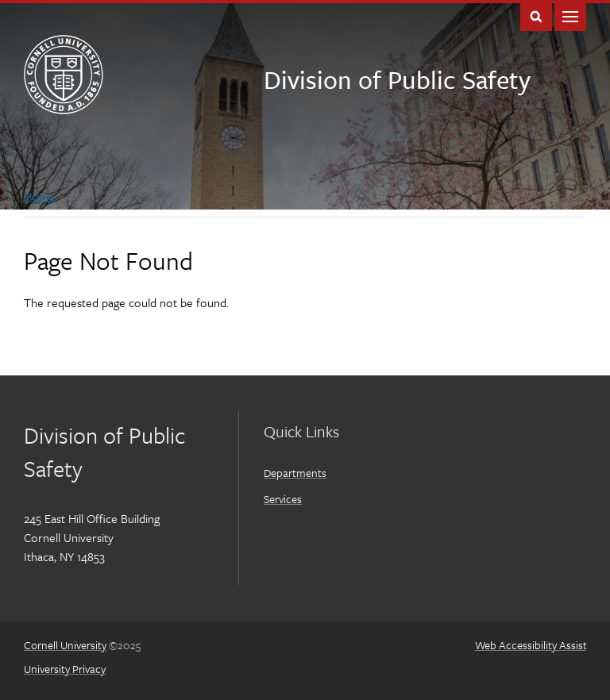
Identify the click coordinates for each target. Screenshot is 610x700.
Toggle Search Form (536, 15)
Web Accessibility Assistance (542, 645)
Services (283, 499)
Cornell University (65, 645)
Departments (295, 473)
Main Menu (570, 15)
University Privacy (65, 669)
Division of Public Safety (397, 79)
